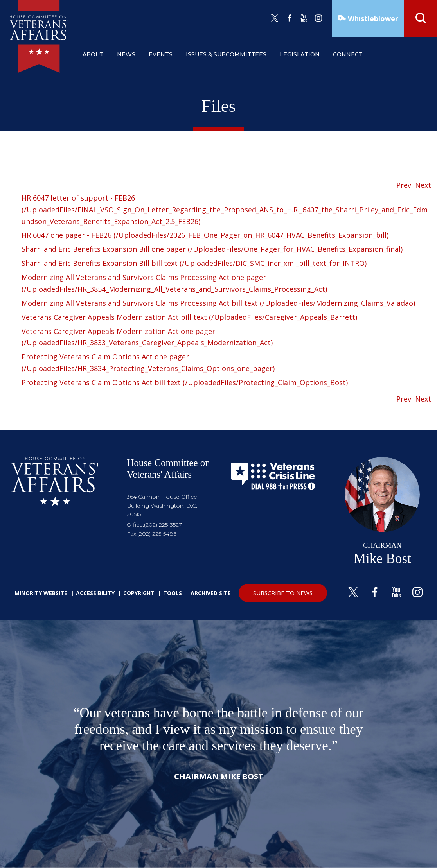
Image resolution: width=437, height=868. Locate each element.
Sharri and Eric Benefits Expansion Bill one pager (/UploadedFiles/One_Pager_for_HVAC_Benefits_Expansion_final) (212, 249)
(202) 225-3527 (163, 525)
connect (348, 54)
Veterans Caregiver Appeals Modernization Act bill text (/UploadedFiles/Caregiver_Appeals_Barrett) (189, 317)
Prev (404, 185)
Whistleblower (372, 18)
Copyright (139, 593)
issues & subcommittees (226, 54)
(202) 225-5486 (157, 534)
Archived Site (211, 593)
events (161, 54)
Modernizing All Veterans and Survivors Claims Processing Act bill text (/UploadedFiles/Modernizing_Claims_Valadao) (218, 303)
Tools (173, 593)
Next (423, 185)
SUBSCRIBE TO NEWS (283, 593)
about (93, 54)
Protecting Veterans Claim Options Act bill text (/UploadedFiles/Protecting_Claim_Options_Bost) (185, 382)
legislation (300, 54)
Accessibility (95, 593)
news (126, 54)
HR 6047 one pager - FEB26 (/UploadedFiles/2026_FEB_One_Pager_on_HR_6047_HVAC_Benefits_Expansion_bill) (205, 235)
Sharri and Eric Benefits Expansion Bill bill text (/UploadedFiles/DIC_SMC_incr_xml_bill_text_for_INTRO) (194, 263)
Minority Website (41, 593)
